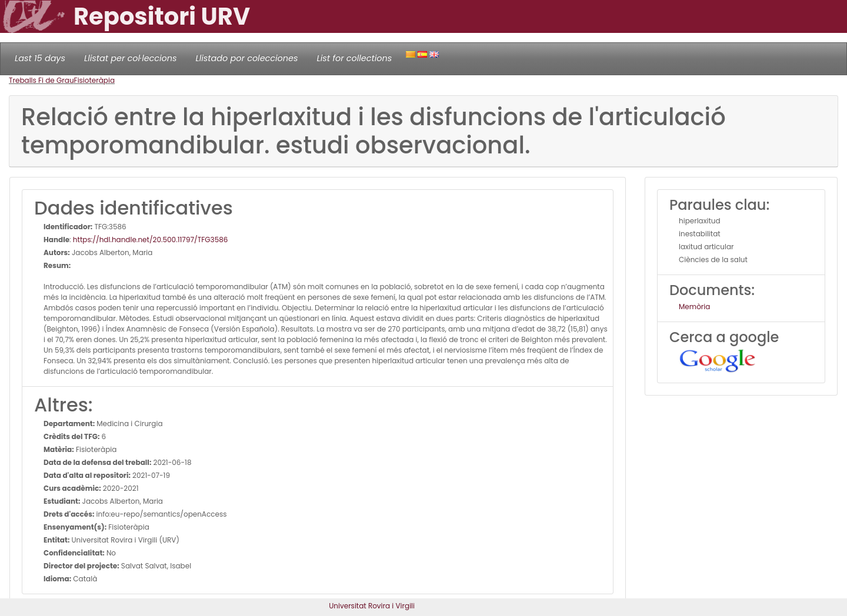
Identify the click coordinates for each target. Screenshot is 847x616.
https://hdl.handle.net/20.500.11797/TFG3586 (151, 240)
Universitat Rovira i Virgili (372, 606)
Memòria (694, 307)
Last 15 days (40, 58)
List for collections (354, 58)
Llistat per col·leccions (131, 58)
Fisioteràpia (94, 80)
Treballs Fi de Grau (41, 80)
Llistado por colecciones (247, 58)
